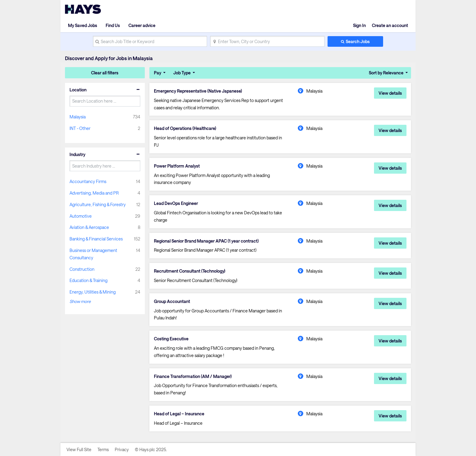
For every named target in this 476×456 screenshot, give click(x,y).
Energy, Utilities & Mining (93, 292)
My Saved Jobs (83, 25)
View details (390, 93)
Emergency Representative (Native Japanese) (198, 91)
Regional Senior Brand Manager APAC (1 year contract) (206, 241)
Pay (158, 73)
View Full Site (79, 449)
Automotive (81, 216)
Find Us (113, 25)
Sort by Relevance (386, 73)
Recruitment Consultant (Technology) (190, 271)
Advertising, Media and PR (94, 193)
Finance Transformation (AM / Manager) (193, 376)
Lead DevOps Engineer (176, 203)
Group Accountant (172, 301)
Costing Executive (171, 339)
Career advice (142, 25)
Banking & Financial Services (96, 239)
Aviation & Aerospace (89, 227)
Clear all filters (105, 73)
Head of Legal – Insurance (179, 414)
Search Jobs (358, 41)
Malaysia (78, 117)
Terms (103, 449)
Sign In (359, 25)
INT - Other (80, 128)
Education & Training (88, 280)
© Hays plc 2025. (151, 449)
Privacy (122, 449)
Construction (82, 269)
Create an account (390, 25)
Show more (80, 301)
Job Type (182, 73)
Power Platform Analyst (177, 166)
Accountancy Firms (88, 181)
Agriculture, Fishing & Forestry (98, 204)
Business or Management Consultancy (93, 254)
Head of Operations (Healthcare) (185, 128)
